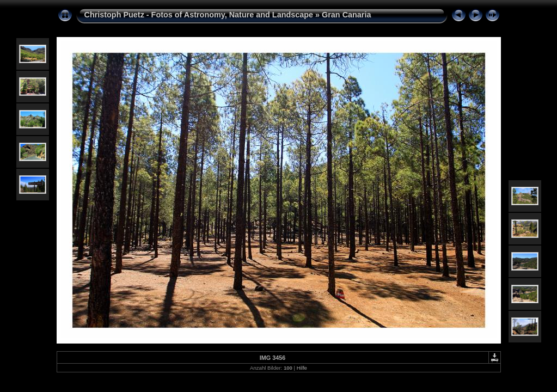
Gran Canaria (346, 15)
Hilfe (302, 368)
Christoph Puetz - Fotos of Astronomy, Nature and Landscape (199, 15)
